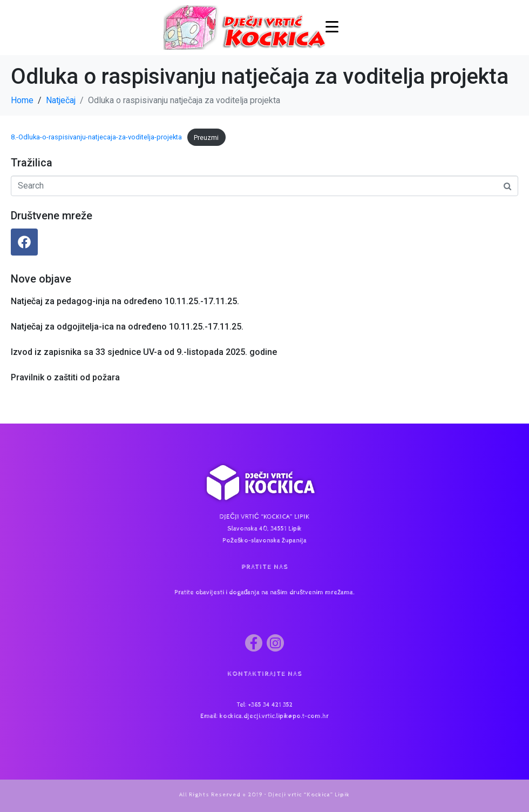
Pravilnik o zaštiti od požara (65, 377)
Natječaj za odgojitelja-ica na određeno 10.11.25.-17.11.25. (127, 327)
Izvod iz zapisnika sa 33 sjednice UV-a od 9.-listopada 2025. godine (144, 352)
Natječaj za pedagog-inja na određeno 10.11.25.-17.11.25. (125, 301)
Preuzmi (206, 137)
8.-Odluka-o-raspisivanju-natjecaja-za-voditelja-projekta (96, 137)
